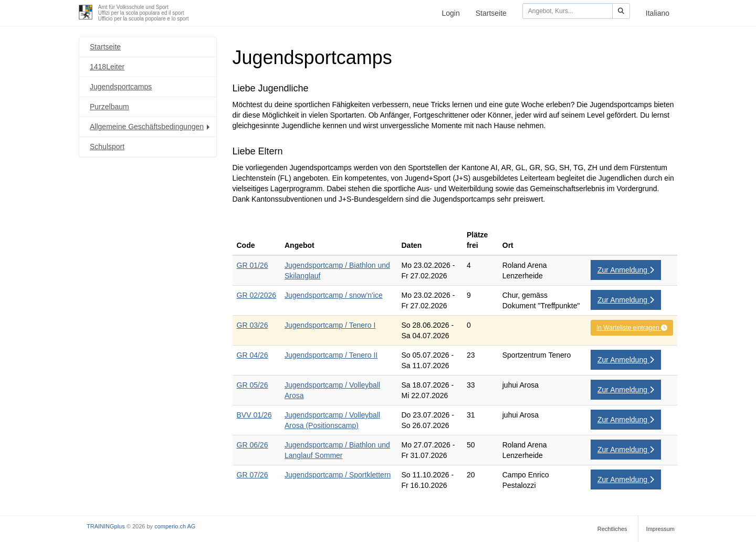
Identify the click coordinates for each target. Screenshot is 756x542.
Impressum (660, 529)
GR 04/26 (253, 355)
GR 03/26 (253, 325)
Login (450, 13)
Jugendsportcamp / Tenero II (331, 355)
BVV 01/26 (254, 415)
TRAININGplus (106, 526)
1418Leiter (107, 67)
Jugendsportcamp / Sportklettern (338, 475)
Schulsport (107, 147)
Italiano (658, 13)
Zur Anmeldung (626, 270)
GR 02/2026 (257, 295)
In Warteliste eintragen (632, 328)
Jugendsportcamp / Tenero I (330, 325)
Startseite (491, 13)
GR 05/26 (253, 385)
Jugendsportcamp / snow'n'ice (334, 295)
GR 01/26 (253, 265)
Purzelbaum (109, 107)
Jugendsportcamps (121, 87)
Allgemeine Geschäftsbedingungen (151, 127)
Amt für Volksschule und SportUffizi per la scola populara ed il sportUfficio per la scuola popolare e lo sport (144, 13)
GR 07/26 (253, 475)
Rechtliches (612, 529)
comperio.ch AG (175, 526)
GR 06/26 (253, 445)
